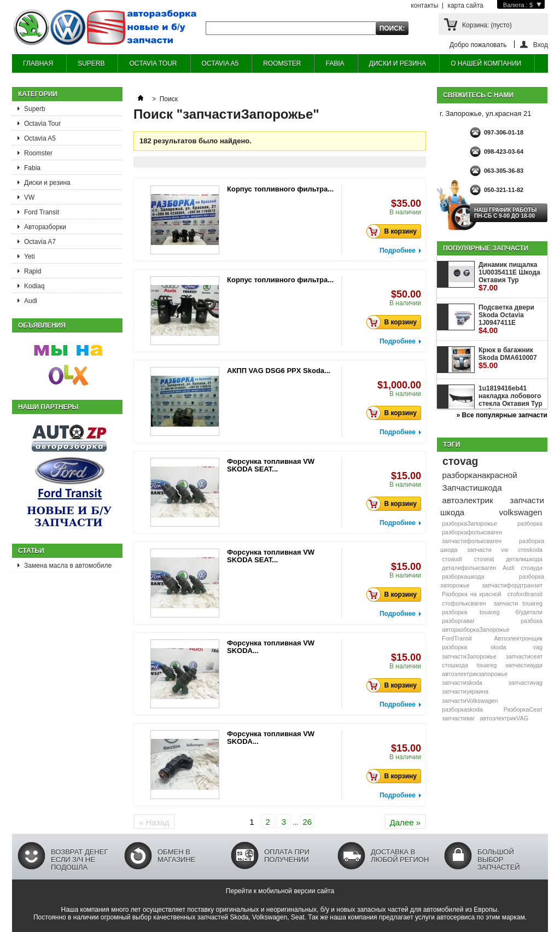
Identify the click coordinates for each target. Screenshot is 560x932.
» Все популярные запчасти (502, 415)
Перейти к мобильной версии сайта (280, 891)
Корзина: (487, 25)
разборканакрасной (480, 475)
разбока (532, 621)
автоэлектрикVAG (504, 718)
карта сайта (465, 5)
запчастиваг (458, 718)
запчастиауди (524, 665)
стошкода (455, 665)
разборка (530, 523)
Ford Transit (42, 212)
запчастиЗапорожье (469, 656)
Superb (35, 109)
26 (307, 822)
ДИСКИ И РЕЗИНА (398, 63)
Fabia (32, 168)
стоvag (460, 461)
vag (538, 647)
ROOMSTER (282, 63)
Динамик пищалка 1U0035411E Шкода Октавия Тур (509, 276)
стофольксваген (464, 603)
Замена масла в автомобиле (68, 566)
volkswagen (521, 512)
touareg (487, 665)
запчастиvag (526, 683)
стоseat (484, 559)
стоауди (531, 568)
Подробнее (398, 251)
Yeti (30, 257)
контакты (424, 5)
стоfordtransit (525, 594)
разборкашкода (463, 576)
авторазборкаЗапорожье (476, 630)
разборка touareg (471, 612)
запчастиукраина (465, 691)
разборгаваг (458, 621)
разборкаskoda (462, 709)
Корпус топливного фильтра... (280, 189)
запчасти (479, 550)
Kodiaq (34, 286)
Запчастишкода (472, 488)
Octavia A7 (40, 242)
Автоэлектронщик (518, 638)
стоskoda (530, 550)
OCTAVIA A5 (220, 63)
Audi (31, 301)
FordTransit (457, 638)
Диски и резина (47, 183)
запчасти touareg (518, 603)
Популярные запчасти (486, 248)
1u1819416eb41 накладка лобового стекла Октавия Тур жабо (511, 404)
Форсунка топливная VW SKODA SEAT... (271, 465)
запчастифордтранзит (512, 585)
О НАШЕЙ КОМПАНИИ (486, 63)
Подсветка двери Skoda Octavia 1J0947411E (506, 319)
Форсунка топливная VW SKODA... (271, 647)
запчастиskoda (462, 683)
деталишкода (524, 559)
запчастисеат (524, 656)
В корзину (395, 231)
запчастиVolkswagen (470, 701)
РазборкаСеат (523, 709)
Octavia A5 (40, 138)
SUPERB (91, 63)
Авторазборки (45, 227)
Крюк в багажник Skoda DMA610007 (508, 358)
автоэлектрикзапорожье (475, 674)
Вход (541, 45)
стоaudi (452, 559)
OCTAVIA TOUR (153, 63)
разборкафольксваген (472, 532)
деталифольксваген (469, 568)
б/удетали (529, 612)
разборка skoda (474, 647)
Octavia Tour (42, 124)
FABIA (335, 63)
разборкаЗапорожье (469, 523)
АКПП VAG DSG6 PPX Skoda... (279, 371)
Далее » (405, 822)
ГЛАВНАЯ (38, 63)
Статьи (31, 551)
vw (504, 550)
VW (29, 197)
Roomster (38, 153)
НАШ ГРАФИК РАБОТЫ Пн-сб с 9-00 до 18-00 (505, 213)
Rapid (33, 271)
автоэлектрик (468, 500)
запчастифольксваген (472, 541)
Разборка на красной (472, 594)
